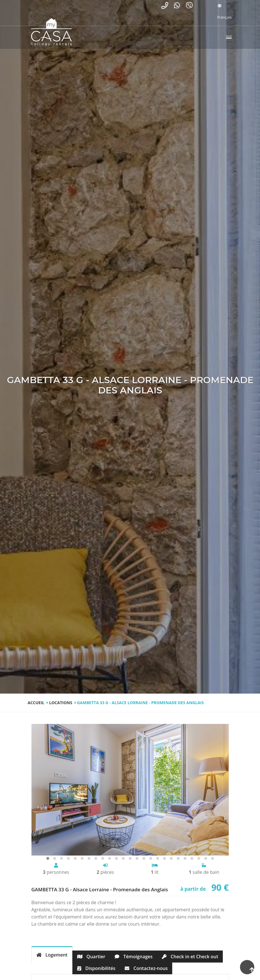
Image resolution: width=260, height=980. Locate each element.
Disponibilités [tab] (96, 968)
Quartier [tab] (91, 957)
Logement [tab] (52, 955)
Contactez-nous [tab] (146, 968)
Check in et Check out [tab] (190, 957)
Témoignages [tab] (134, 957)
